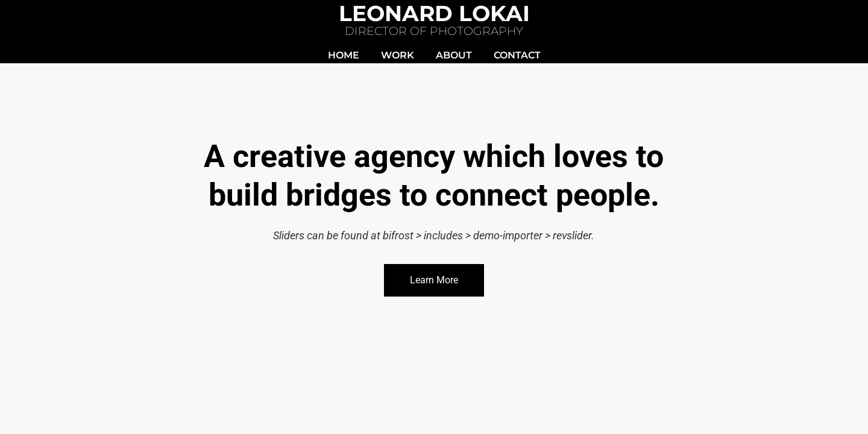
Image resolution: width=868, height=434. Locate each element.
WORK (398, 55)
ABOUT (454, 55)
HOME (344, 55)
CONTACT (517, 55)
